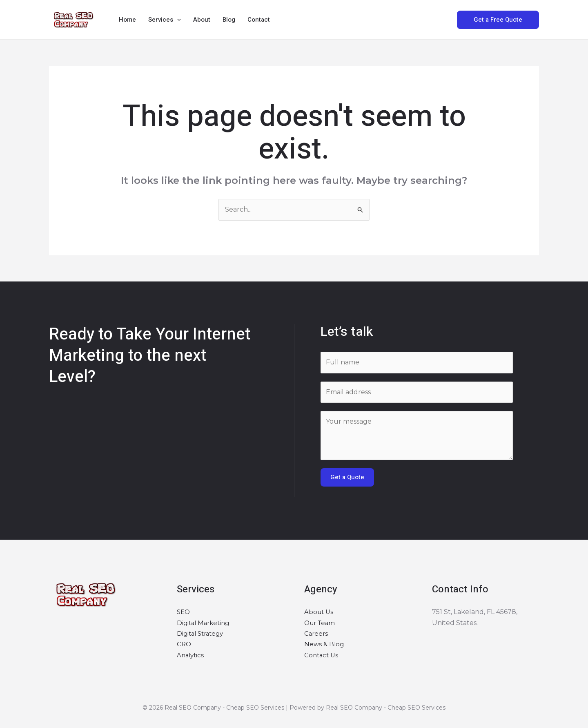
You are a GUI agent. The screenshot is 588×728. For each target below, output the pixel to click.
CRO (184, 644)
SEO (184, 612)
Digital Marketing (205, 623)
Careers (317, 633)
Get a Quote (347, 477)
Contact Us (322, 655)
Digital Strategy (202, 633)
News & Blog (325, 644)
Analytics (191, 655)
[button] (177, 20)
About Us (320, 612)
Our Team (321, 623)
